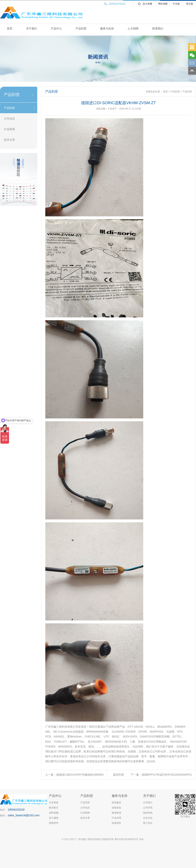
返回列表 (119, 775)
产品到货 (81, 29)
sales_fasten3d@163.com (24, 815)
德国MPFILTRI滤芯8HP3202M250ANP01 (167, 775)
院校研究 (54, 823)
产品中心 (56, 29)
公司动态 (9, 119)
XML (142, 839)
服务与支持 (107, 29)
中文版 (176, 4)
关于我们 (32, 29)
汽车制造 (54, 803)
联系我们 (158, 29)
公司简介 (148, 803)
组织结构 (148, 813)
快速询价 (116, 823)
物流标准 (116, 813)
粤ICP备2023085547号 (127, 839)
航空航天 (54, 808)
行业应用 (116, 818)
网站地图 (163, 4)
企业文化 (148, 818)
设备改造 (116, 808)
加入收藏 (147, 4)
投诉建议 (116, 803)
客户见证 (148, 823)
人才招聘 (133, 29)
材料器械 (54, 813)
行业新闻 (9, 129)
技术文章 (9, 140)
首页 (10, 29)
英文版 (190, 4)
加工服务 (54, 818)
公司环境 (148, 808)
